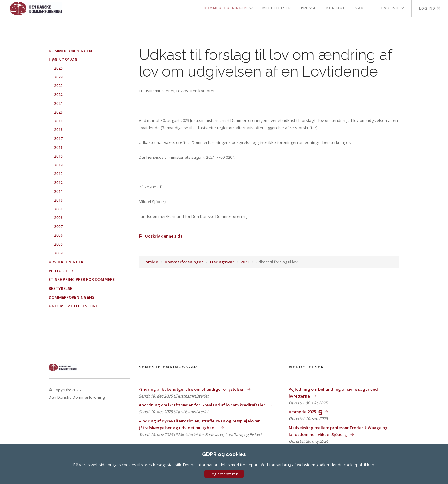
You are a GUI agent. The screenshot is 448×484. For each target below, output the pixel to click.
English (390, 8)
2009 (58, 209)
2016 (58, 148)
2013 (58, 174)
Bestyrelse (60, 288)
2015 (58, 156)
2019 (58, 121)
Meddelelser (277, 8)
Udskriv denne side (161, 236)
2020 (58, 112)
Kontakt (336, 8)
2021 (58, 104)
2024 (58, 77)
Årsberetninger (66, 262)
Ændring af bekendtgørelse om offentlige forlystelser (192, 389)
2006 (58, 235)
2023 (245, 262)
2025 (58, 68)
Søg (359, 8)
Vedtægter (61, 271)
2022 (58, 95)
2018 (58, 130)
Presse (309, 8)
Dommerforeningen (225, 8)
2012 (58, 183)
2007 (58, 227)
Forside (151, 262)
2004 (58, 253)
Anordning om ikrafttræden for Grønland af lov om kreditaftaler (202, 405)
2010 (58, 200)
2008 (58, 218)
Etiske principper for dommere (82, 279)
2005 (58, 244)
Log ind (430, 8)
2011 (58, 192)
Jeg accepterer (224, 474)
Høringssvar (222, 262)
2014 (58, 165)
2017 (58, 139)
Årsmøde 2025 (306, 412)
